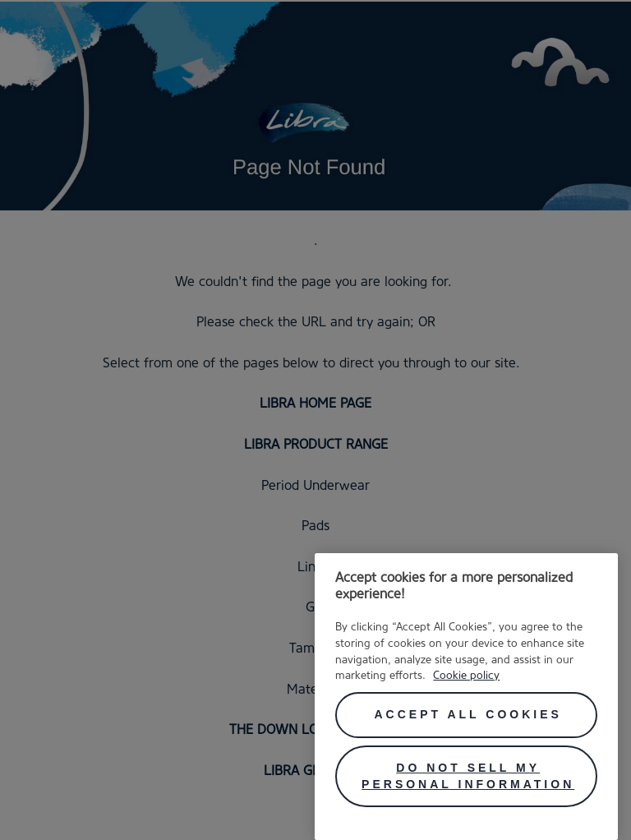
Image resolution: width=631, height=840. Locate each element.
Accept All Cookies (468, 714)
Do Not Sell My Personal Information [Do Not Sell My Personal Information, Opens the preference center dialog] (468, 776)
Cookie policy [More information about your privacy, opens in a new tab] (466, 675)
